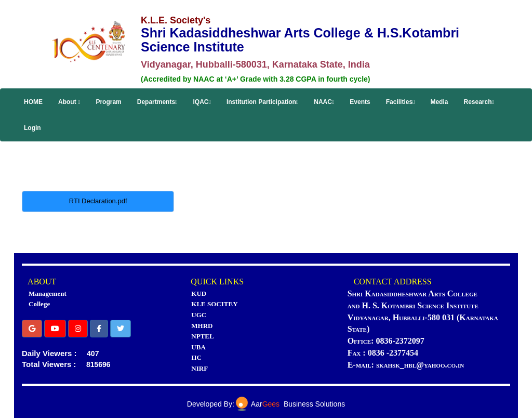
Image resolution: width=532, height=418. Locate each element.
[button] (32, 329)
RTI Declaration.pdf (98, 201)
